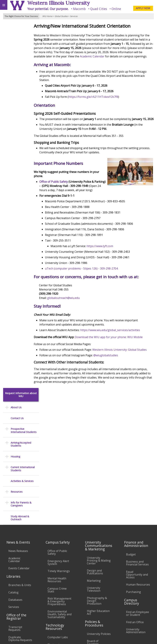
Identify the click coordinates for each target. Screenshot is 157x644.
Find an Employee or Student (138, 489)
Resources (17, 124)
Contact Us (17, 51)
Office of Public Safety (62, 190)
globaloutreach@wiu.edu (72, 306)
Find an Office (135, 498)
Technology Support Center (58, 542)
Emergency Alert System (58, 438)
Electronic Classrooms (55, 521)
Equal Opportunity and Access (137, 450)
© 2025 (83, 637)
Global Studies (61, 16)
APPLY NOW (143, 8)
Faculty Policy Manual (96, 531)
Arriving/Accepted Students (21, 77)
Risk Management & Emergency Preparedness (59, 477)
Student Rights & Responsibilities (98, 564)
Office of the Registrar (16, 492)
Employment (30, 608)
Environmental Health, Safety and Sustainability (60, 490)
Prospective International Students (24, 63)
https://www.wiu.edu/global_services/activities (119, 338)
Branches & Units (20, 461)
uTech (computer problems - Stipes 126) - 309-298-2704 (90, 277)
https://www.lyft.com (108, 254)
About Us (16, 40)
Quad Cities (99, 9)
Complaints (94, 573)
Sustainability (52, 608)
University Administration (136, 506)
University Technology (55, 552)
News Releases (18, 427)
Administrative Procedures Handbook (96, 542)
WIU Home (47, 16)
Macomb (79, 9)
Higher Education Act (98, 488)
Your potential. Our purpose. (48, 9)
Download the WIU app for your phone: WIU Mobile (117, 345)
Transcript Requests (15, 504)
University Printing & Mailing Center (99, 436)
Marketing (94, 456)
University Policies (99, 510)
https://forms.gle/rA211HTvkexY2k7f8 (102, 101)
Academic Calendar (134, 56)
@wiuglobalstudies (114, 368)
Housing (15, 89)
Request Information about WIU (21, 27)
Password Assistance (54, 532)
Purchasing (133, 468)
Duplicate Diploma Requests (20, 514)
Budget (131, 430)
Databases (15, 475)
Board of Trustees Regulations (95, 520)
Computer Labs (58, 513)
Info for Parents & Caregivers (21, 137)
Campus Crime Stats (57, 466)
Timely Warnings (59, 447)
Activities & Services (22, 114)
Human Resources (138, 460)
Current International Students (23, 101)
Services (74, 16)
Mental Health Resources (57, 456)
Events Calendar (19, 444)
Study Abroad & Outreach (20, 151)
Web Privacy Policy (147, 637)
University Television (94, 465)
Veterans (71, 608)
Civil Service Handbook (94, 554)
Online (116, 9)
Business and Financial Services (137, 439)
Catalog (13, 468)
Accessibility (10, 608)
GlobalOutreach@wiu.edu (134, 626)
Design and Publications (95, 448)
